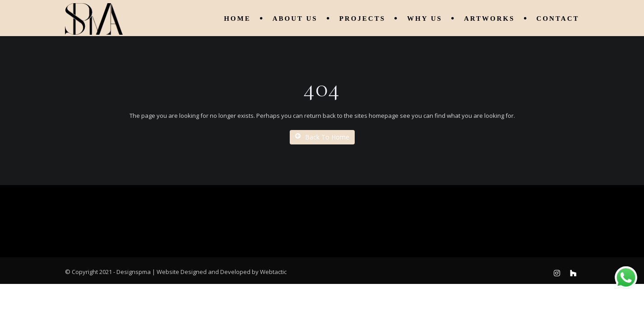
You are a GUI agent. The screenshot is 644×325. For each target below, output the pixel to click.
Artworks (489, 19)
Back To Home (322, 137)
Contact (558, 19)
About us (295, 19)
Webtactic (273, 272)
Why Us (425, 19)
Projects (362, 19)
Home (237, 19)
